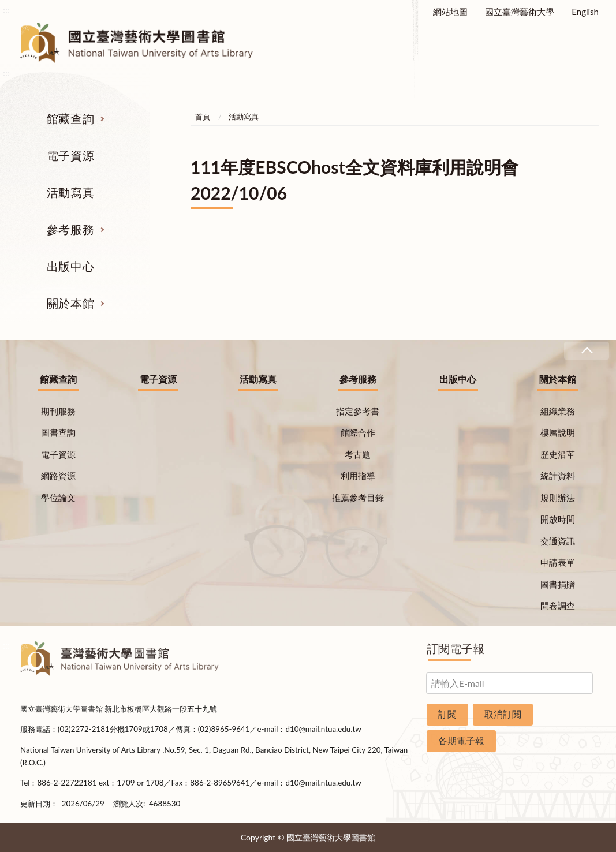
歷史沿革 (558, 454)
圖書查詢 (58, 432)
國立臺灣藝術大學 (520, 12)
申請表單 (558, 562)
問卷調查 (558, 606)
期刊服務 (58, 411)
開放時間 (558, 519)
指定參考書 (358, 411)
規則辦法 (558, 498)
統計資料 (558, 476)
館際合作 (358, 432)
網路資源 (58, 476)
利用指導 (358, 476)
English (585, 12)
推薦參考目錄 (358, 498)
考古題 (358, 454)
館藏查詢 (70, 118)
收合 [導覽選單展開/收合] (587, 351)
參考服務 (70, 229)
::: (6, 10)
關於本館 (70, 303)
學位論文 (58, 498)
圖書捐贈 (558, 584)
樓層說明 (558, 432)
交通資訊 (558, 541)
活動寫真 (70, 192)
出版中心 (70, 266)
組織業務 (558, 411)
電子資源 (70, 155)
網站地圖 (450, 12)
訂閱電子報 (456, 648)
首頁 (203, 117)
